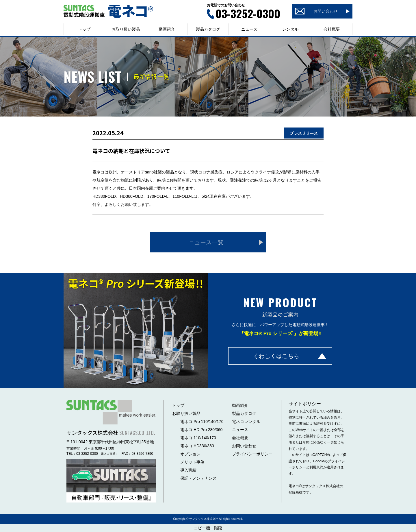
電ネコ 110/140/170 (198, 438)
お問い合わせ (244, 446)
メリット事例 (192, 462)
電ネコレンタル (246, 422)
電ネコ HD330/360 (197, 446)
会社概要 (332, 29)
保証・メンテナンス (198, 478)
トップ (84, 29)
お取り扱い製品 (186, 413)
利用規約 (316, 467)
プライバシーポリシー (252, 454)
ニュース (249, 29)
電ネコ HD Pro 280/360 (201, 430)
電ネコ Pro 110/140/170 (202, 422)
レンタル (290, 29)
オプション (190, 454)
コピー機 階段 (208, 528)
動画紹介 (167, 29)
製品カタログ (208, 29)
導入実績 (188, 470)
